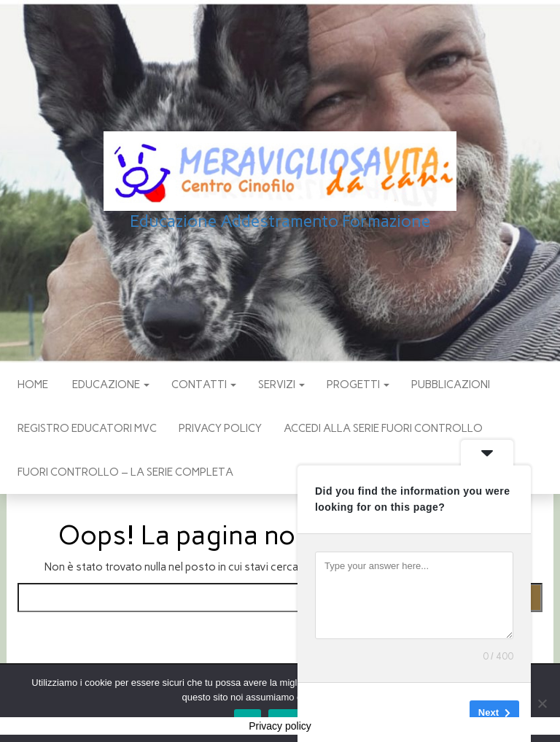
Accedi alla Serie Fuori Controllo (383, 428)
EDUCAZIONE (110, 384)
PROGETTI (358, 384)
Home (33, 384)
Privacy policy (220, 428)
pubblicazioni (451, 384)
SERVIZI (281, 384)
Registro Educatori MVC (87, 428)
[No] (542, 703)
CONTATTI (204, 384)
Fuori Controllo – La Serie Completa (125, 472)
